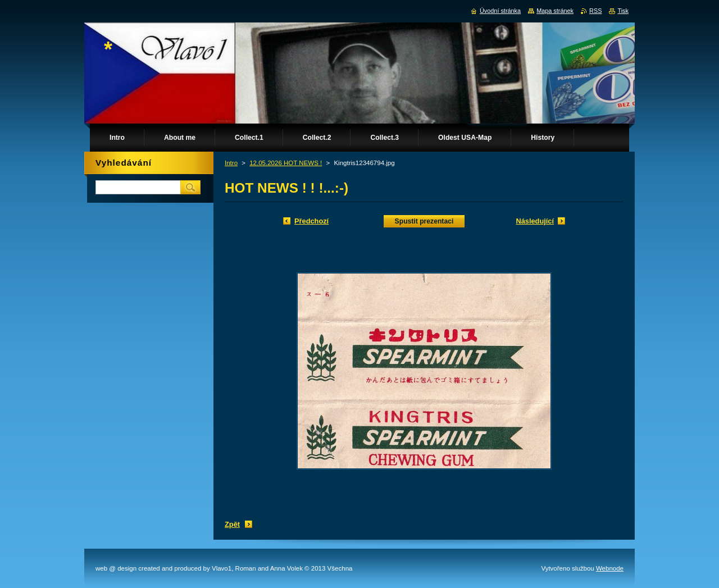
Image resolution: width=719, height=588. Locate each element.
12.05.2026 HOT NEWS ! (286, 163)
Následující (535, 221)
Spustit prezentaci (424, 221)
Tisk (623, 11)
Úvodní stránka (500, 11)
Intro (231, 163)
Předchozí (311, 221)
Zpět (232, 524)
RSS (595, 11)
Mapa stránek (555, 11)
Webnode (610, 568)
